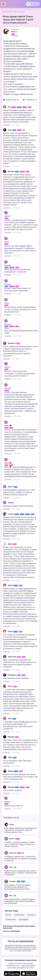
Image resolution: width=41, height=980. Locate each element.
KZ (33, 4)
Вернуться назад (19, 12)
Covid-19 (8, 915)
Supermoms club (7, 12)
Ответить (6, 125)
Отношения (31, 915)
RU (28, 4)
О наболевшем (19, 915)
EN (37, 4)
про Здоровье (23, 919)
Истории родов (11, 919)
